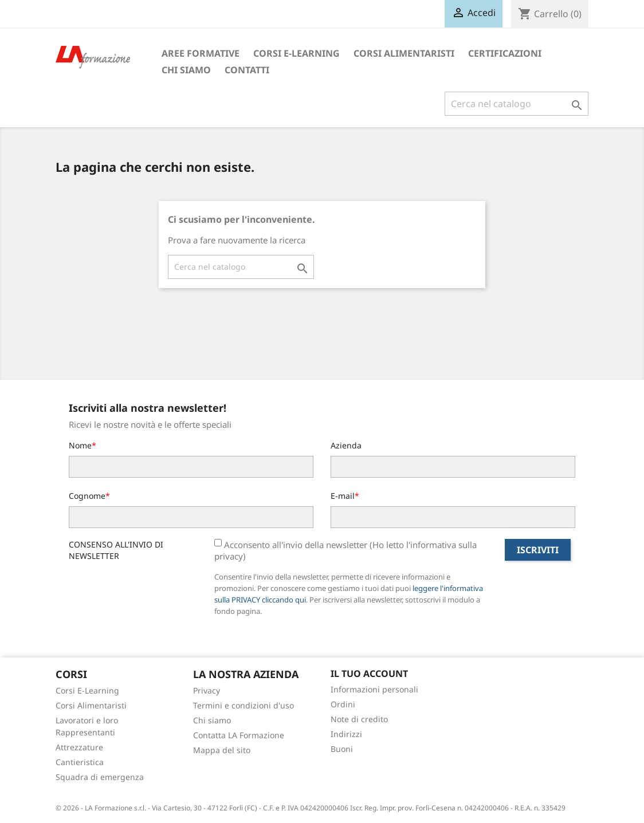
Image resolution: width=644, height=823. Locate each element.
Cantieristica (80, 762)
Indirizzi (346, 734)
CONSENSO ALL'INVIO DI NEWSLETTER (116, 550)
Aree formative (201, 53)
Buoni (342, 749)
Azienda (346, 445)
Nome (80, 445)
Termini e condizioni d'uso (244, 705)
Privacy (207, 690)
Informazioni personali (374, 689)
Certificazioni (505, 53)
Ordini (343, 704)
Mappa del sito (222, 750)
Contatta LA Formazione (239, 735)
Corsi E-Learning (297, 53)
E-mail (343, 496)
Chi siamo (186, 70)
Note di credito (359, 719)
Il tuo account (369, 674)
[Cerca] (517, 104)
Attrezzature (79, 747)
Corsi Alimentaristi (404, 53)
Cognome (87, 496)
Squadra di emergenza (100, 777)
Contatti (247, 70)
